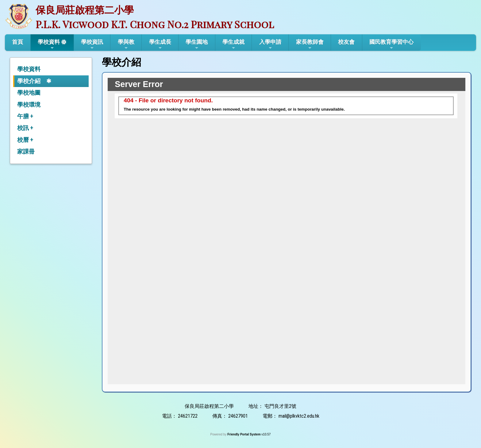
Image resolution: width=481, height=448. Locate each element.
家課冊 (26, 152)
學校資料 (49, 44)
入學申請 (270, 44)
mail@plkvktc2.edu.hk (299, 416)
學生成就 (233, 44)
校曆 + (25, 140)
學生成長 (160, 44)
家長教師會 (310, 44)
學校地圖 (29, 93)
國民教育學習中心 (391, 44)
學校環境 (29, 105)
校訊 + (25, 128)
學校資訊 (92, 44)
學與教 (126, 44)
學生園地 (197, 44)
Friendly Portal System (244, 434)
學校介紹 (29, 81)
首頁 (17, 42)
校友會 (346, 42)
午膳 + (25, 116)
